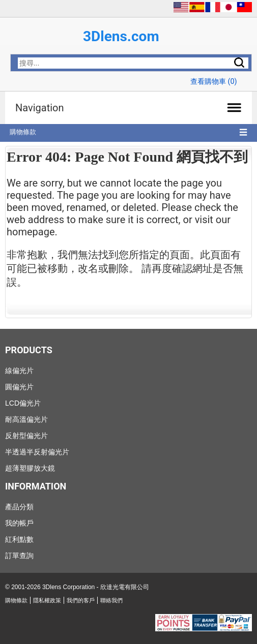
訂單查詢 (19, 556)
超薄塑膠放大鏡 (30, 468)
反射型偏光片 (26, 436)
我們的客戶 (81, 600)
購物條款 (23, 132)
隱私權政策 (47, 600)
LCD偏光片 (23, 403)
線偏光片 (19, 371)
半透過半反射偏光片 (37, 452)
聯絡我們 (111, 600)
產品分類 (19, 507)
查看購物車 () (214, 82)
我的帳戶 (19, 523)
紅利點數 (19, 539)
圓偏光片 (19, 387)
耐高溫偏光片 (26, 419)
